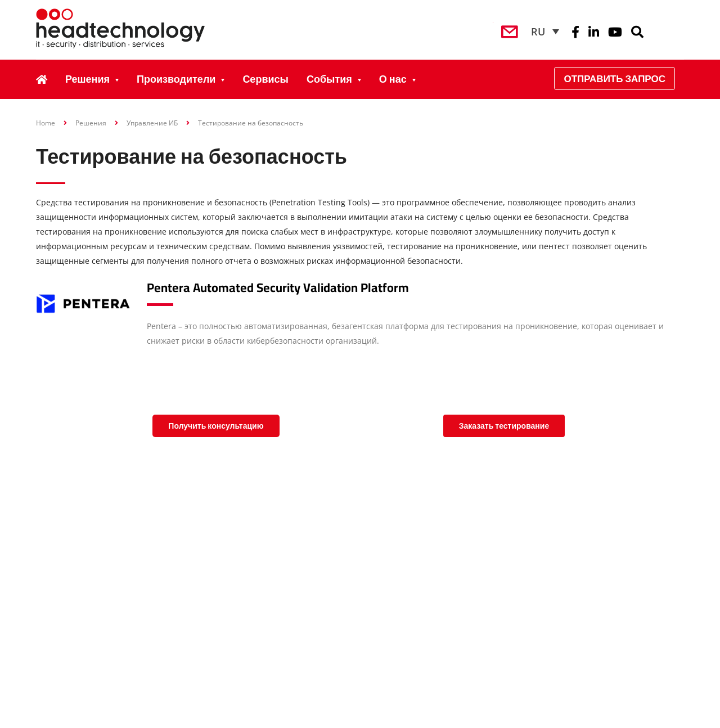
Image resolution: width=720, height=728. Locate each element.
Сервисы (265, 79)
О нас (393, 79)
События (329, 79)
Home (46, 123)
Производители (176, 79)
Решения (87, 79)
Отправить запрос (615, 78)
